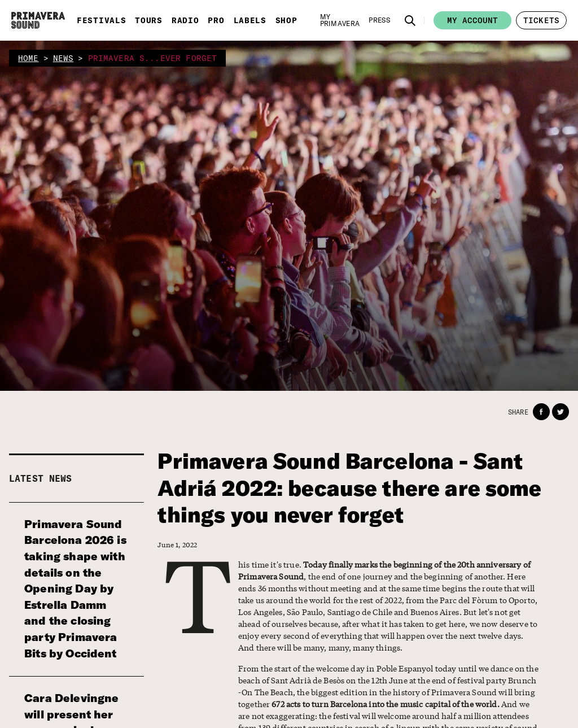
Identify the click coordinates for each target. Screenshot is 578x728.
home (29, 58)
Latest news (41, 478)
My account (472, 20)
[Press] (379, 20)
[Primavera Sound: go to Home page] (38, 20)
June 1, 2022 (177, 545)
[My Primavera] (340, 20)
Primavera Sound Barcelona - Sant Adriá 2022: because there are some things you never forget (349, 488)
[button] (410, 20)
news (64, 58)
